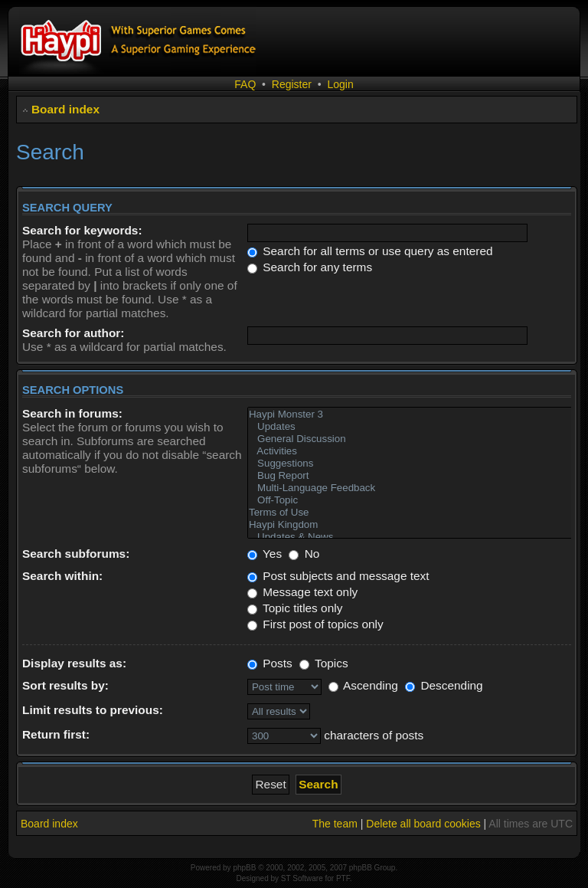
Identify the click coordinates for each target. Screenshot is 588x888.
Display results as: (74, 663)
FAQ (245, 84)
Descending (444, 685)
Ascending (363, 685)
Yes (265, 554)
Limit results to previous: (93, 710)
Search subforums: (76, 554)
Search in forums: (72, 413)
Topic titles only (295, 608)
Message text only (302, 592)
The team (335, 824)
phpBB (244, 868)
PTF (343, 878)
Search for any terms (310, 267)
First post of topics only (315, 624)
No (304, 554)
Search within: (62, 576)
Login (340, 84)
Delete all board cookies (423, 824)
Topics (324, 663)
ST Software (302, 878)
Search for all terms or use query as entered (370, 251)
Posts (270, 663)
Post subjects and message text (338, 576)
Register (292, 84)
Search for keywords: (82, 230)
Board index (65, 109)
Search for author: (73, 333)
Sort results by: (65, 685)
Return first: (56, 734)
